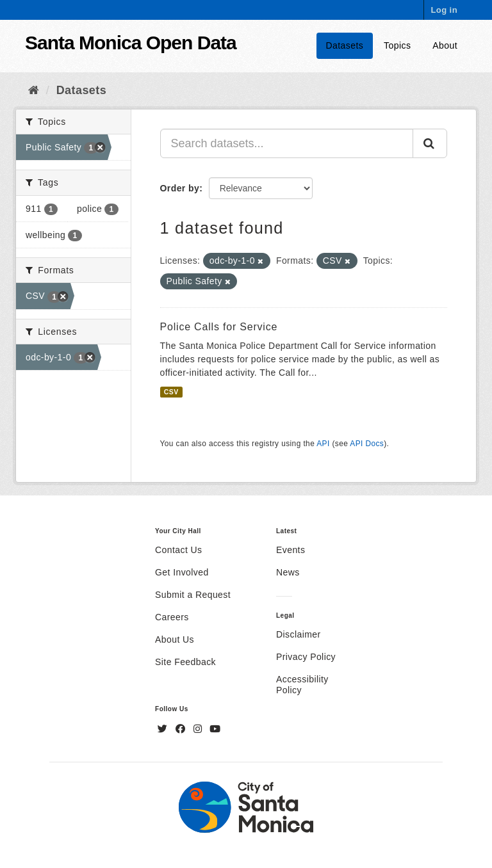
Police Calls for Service (219, 327)
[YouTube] (215, 729)
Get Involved (182, 572)
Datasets (345, 45)
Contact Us (178, 550)
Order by (180, 188)
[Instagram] (199, 729)
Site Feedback (185, 662)
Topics (397, 45)
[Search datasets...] (287, 143)
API (323, 444)
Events (291, 550)
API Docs (367, 444)
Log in (444, 10)
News (288, 572)
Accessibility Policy (302, 685)
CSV (171, 392)
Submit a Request (193, 595)
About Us (175, 639)
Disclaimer (299, 634)
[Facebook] (182, 729)
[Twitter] (164, 729)
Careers (172, 617)
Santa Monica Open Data (131, 43)
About (445, 45)
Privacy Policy (306, 657)
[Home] (34, 90)
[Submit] (430, 143)
